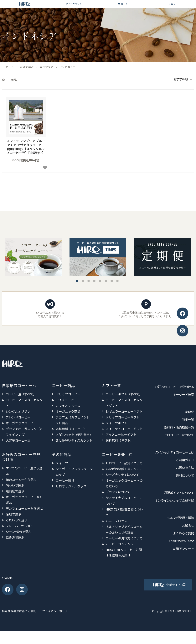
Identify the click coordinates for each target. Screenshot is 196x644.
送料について (184, 490)
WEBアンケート (182, 571)
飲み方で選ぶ (15, 536)
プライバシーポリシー (68, 624)
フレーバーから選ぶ (20, 525)
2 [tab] (83, 280)
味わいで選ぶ (15, 484)
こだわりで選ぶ (17, 519)
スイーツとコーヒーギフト (124, 428)
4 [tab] (94, 280)
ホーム (10, 67)
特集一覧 (187, 426)
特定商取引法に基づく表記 (20, 624)
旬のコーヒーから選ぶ (21, 479)
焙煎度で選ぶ (15, 490)
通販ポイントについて (177, 507)
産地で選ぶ (27, 67)
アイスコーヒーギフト (121, 434)
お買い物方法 (184, 482)
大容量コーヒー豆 (18, 439)
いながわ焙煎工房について (124, 468)
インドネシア (67, 67)
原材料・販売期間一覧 (177, 434)
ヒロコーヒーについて (177, 442)
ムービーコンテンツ (120, 543)
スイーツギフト (116, 422)
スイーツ (62, 462)
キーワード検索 (182, 401)
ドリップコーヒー (68, 393)
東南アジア (46, 67)
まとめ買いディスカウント (74, 439)
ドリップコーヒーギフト (123, 416)
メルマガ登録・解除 (178, 540)
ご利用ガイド (184, 475)
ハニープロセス (116, 520)
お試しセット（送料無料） (74, 434)
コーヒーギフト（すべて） (124, 393)
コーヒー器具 (65, 479)
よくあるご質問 (182, 555)
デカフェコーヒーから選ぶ (24, 507)
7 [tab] (112, 280)
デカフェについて (118, 491)
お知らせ (187, 548)
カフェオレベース (68, 405)
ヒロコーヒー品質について (124, 462)
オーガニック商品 (68, 410)
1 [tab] (77, 280)
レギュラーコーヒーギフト (124, 410)
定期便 (189, 419)
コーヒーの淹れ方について (124, 537)
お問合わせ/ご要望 (180, 563)
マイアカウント (74, 4)
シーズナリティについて (122, 474)
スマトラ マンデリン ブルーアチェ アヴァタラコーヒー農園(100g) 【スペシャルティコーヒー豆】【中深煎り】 (26, 146)
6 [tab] (106, 280)
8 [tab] (117, 280)
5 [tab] (100, 280)
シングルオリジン (18, 410)
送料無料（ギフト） (120, 439)
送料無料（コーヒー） (71, 428)
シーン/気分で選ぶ (19, 531)
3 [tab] (89, 280)
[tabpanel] (98, 256)
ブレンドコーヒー (18, 416)
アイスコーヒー (67, 399)
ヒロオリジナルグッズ (71, 485)
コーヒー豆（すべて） (21, 393)
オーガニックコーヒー (21, 422)
